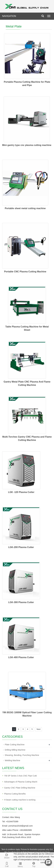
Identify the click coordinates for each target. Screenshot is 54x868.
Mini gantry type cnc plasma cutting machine (27, 145)
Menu (20, 864)
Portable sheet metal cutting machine (25, 208)
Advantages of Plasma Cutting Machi (21, 782)
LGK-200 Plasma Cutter (21, 547)
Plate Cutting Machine (15, 745)
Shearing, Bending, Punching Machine (22, 755)
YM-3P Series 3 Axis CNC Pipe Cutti (20, 776)
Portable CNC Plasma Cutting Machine (25, 272)
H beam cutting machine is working (20, 800)
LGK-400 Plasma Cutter (21, 657)
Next (39, 729)
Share (7, 856)
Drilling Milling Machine (15, 750)
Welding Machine (12, 760)
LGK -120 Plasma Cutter (21, 492)
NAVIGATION (9, 16)
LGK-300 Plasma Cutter (21, 602)
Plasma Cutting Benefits (15, 794)
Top (34, 864)
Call (7, 864)
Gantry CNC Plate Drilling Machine (20, 788)
